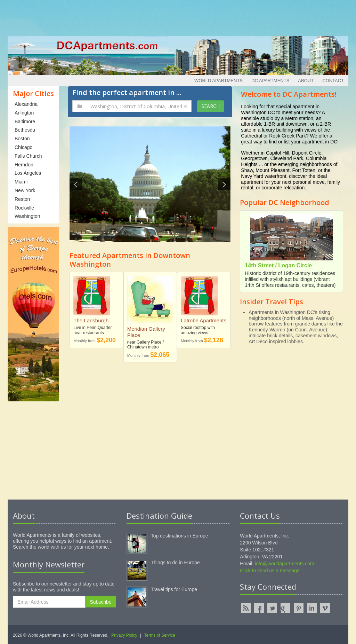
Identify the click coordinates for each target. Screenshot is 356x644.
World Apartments (219, 81)
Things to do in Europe (175, 563)
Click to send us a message (270, 571)
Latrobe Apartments (204, 320)
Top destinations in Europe (180, 536)
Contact (333, 81)
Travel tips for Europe (174, 589)
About (306, 81)
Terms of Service (160, 635)
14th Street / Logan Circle (278, 265)
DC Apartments (270, 81)
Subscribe (100, 602)
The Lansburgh (91, 320)
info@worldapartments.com (285, 564)
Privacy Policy (124, 635)
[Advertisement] (178, 16)
